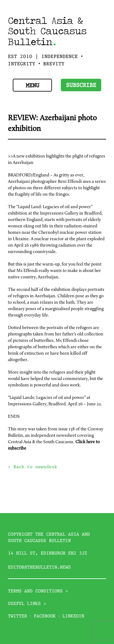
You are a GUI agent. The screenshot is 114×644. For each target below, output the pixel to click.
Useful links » (27, 604)
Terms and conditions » (38, 591)
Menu (33, 86)
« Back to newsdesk (33, 467)
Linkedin (73, 616)
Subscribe (81, 86)
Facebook (45, 616)
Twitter (17, 616)
